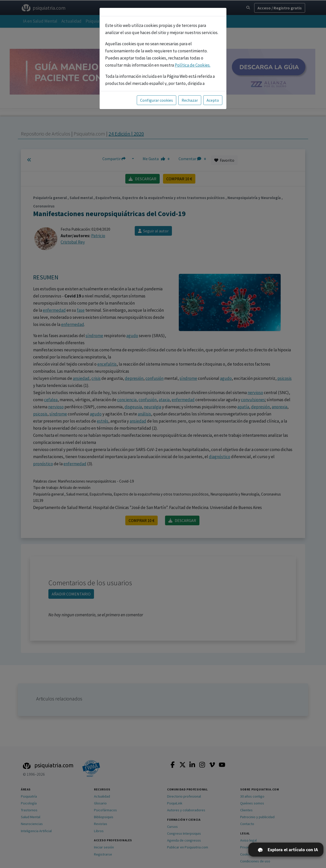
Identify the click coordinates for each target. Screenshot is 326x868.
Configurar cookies (157, 100)
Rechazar (190, 100)
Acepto (213, 100)
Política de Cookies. (193, 65)
